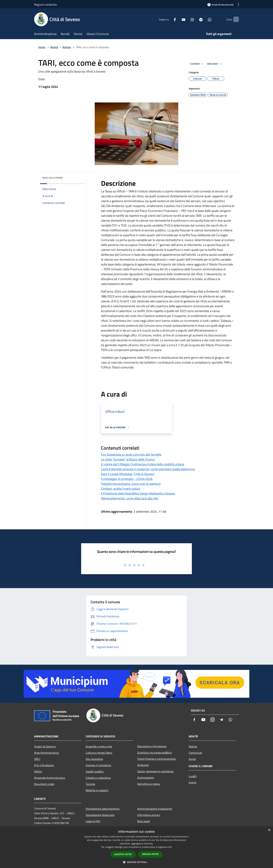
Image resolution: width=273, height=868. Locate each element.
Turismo (90, 784)
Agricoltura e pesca (149, 784)
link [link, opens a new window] (170, 847)
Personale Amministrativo (50, 778)
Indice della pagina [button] (52, 178)
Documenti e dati (44, 784)
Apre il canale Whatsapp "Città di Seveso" (128, 474)
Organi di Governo (45, 746)
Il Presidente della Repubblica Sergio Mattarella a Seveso (138, 493)
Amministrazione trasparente (155, 809)
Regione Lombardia (45, 5)
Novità (54, 47)
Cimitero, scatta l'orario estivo (121, 489)
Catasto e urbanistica (98, 778)
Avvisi (192, 759)
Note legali (144, 821)
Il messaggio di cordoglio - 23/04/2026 (127, 479)
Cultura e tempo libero (99, 753)
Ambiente (143, 765)
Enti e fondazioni (44, 765)
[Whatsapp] (204, 19)
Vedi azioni (215, 64)
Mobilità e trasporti (97, 790)
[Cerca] (235, 19)
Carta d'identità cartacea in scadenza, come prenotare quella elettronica (148, 469)
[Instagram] (186, 19)
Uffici (37, 759)
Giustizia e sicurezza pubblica (154, 752)
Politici (38, 771)
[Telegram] (195, 19)
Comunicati (195, 753)
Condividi (197, 64)
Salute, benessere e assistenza (155, 771)
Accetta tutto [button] (123, 854)
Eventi (193, 782)
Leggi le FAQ (93, 821)
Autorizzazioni (146, 778)
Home (42, 47)
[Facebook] (169, 19)
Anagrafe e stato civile (99, 746)
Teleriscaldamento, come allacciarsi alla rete (130, 498)
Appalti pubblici (95, 771)
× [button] (269, 830)
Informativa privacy (149, 815)
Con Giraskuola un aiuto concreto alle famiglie (131, 454)
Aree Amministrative (46, 753)
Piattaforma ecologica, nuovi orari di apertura (131, 484)
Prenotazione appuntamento (103, 809)
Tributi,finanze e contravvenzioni (157, 759)
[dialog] (136, 847)
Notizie (67, 47)
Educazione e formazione (152, 746)
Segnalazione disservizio (100, 815)
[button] (136, 862)
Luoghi (193, 776)
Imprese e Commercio (98, 765)
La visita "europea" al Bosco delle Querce (128, 459)
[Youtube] (178, 19)
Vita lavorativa (94, 759)
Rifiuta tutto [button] (151, 854)
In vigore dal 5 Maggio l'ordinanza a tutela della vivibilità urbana (143, 464)
